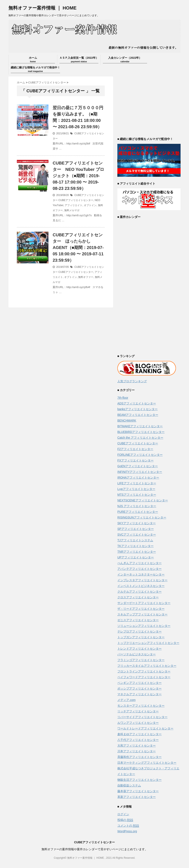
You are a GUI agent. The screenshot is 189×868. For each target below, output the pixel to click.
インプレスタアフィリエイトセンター (142, 580)
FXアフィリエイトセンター (135, 460)
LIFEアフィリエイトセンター (137, 483)
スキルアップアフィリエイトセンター (142, 614)
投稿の (125, 820)
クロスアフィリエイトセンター (138, 597)
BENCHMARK (127, 420)
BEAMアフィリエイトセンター (138, 415)
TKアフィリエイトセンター (135, 546)
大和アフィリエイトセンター (137, 746)
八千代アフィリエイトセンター (138, 740)
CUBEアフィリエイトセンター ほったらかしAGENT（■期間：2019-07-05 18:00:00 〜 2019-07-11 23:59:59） (78, 248)
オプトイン (90, 205)
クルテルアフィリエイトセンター (139, 592)
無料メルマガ (72, 210)
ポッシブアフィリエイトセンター (139, 688)
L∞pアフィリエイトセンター (136, 489)
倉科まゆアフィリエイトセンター (139, 734)
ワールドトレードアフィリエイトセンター (145, 728)
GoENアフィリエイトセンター (138, 466)
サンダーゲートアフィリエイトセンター (144, 603)
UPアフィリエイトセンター (136, 557)
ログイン (123, 814)
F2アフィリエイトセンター (135, 449)
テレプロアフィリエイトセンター (139, 631)
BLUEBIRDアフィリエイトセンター (141, 432)
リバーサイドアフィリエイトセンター (142, 717)
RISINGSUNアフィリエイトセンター (142, 517)
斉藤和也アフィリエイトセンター (139, 757)
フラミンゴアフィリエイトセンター (141, 660)
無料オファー (86, 277)
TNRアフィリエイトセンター (137, 552)
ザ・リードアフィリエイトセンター (141, 609)
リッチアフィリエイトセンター (138, 711)
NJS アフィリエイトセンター (137, 506)
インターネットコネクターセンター (141, 574)
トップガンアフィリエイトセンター (141, 637)
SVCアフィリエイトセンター (137, 535)
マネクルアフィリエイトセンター (139, 694)
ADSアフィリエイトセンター (137, 403)
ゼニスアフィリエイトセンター (138, 620)
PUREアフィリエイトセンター (138, 512)
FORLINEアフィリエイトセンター (140, 455)
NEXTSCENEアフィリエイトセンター (143, 500)
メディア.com (126, 700)
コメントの (128, 826)
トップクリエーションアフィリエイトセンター (148, 643)
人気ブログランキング (132, 381)
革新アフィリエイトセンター (137, 797)
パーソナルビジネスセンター (137, 654)
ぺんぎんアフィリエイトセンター (139, 563)
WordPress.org (127, 831)
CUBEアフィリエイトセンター (76, 200)
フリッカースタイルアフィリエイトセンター (147, 666)
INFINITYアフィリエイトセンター (140, 472)
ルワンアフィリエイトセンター (138, 723)
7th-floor (123, 398)
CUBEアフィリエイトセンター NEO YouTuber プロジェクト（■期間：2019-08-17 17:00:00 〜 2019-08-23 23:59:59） (78, 176)
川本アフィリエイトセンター (137, 751)
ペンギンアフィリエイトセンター (139, 683)
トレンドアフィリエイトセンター (139, 649)
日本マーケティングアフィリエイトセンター (147, 763)
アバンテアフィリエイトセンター (139, 569)
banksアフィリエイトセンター (137, 409)
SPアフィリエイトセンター (136, 529)
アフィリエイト (74, 205)
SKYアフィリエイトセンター (137, 523)
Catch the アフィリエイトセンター (140, 438)
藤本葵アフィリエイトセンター (138, 791)
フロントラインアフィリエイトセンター (144, 671)
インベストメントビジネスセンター (141, 586)
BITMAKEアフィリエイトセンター (140, 426)
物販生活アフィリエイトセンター (139, 780)
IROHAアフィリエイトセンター (138, 478)
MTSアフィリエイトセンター (137, 495)
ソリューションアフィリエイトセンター (144, 626)
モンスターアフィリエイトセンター (141, 706)
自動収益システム (129, 785)
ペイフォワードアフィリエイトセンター (144, 677)
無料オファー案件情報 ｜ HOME (42, 8)
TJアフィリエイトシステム (135, 540)
